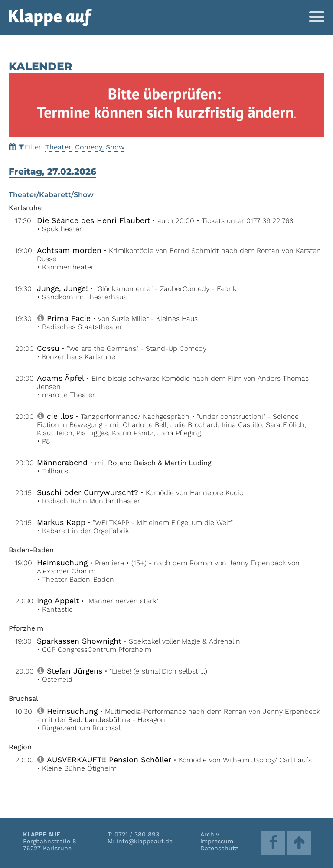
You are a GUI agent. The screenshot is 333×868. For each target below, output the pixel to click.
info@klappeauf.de (145, 841)
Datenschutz (219, 848)
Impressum (217, 841)
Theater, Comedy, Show (85, 147)
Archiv (210, 834)
